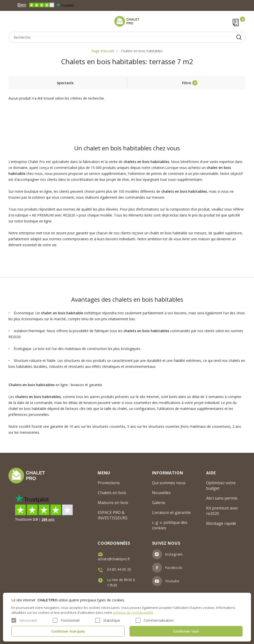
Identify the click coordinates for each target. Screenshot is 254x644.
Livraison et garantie (171, 512)
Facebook (174, 568)
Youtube (172, 581)
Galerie (159, 503)
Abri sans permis (222, 498)
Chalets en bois (112, 493)
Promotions (109, 483)
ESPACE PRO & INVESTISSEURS (113, 515)
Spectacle (65, 83)
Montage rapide (221, 523)
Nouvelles (161, 493)
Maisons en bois (113, 503)
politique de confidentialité (133, 613)
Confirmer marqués (68, 631)
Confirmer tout (186, 631)
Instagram (174, 554)
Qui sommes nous (169, 483)
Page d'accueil (103, 51)
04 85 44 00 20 (119, 569)
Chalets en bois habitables (142, 51)
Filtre (187, 83)
